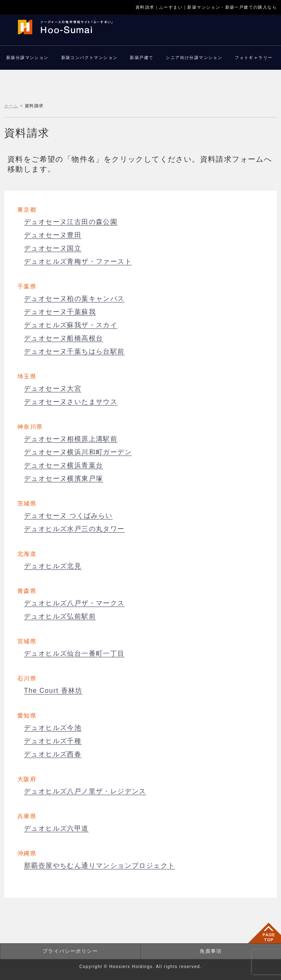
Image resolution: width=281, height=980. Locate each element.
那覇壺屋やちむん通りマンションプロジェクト (99, 865)
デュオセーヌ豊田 (53, 235)
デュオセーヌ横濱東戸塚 (63, 478)
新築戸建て (142, 58)
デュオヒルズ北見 (53, 566)
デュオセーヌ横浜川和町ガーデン (78, 452)
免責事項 (211, 951)
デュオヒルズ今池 (53, 728)
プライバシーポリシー (70, 951)
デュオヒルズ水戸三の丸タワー (74, 529)
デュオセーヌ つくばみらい (68, 516)
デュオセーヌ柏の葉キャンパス (74, 299)
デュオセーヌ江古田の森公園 (71, 222)
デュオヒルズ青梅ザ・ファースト (78, 261)
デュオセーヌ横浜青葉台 (63, 465)
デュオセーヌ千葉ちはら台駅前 (74, 351)
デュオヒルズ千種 (53, 741)
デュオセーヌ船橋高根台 (63, 338)
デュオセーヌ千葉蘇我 (60, 312)
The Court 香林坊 (53, 691)
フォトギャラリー (254, 58)
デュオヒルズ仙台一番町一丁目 (74, 653)
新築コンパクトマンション (89, 58)
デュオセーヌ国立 (53, 248)
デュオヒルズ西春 (53, 754)
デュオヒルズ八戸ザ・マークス (74, 603)
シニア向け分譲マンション (194, 58)
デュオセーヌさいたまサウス (71, 402)
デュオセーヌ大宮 (53, 388)
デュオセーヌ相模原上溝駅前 (71, 439)
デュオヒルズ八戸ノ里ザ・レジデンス (85, 791)
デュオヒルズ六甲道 (56, 828)
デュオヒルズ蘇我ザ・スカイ (71, 325)
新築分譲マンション (27, 58)
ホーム (11, 106)
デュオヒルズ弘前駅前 (60, 616)
